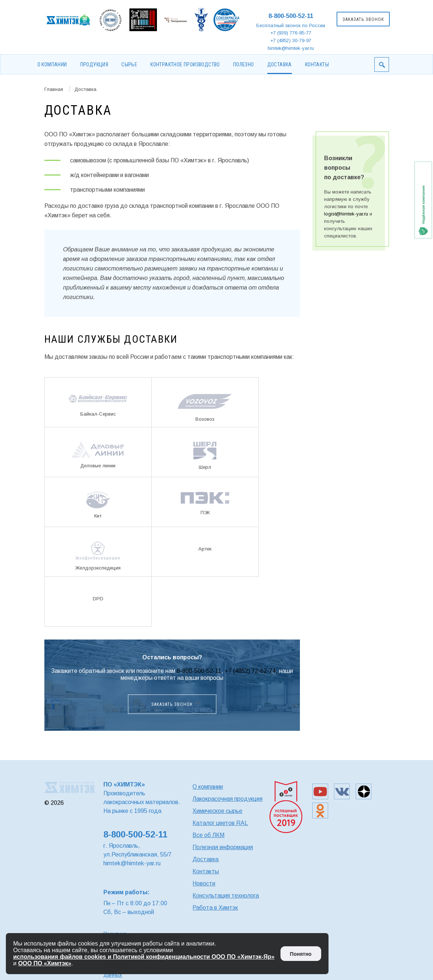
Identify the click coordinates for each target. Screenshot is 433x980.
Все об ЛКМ (208, 835)
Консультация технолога (226, 896)
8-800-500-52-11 (291, 16)
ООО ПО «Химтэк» (45, 963)
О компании (52, 65)
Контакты (317, 65)
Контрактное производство (185, 65)
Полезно (244, 65)
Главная (54, 89)
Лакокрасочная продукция (227, 799)
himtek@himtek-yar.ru (291, 48)
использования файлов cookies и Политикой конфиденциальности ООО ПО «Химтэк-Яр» (144, 957)
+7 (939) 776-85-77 (291, 33)
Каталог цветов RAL (220, 823)
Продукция (94, 65)
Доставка (280, 65)
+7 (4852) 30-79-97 (291, 40)
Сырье (129, 65)
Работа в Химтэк (215, 908)
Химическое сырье (217, 811)
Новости (204, 883)
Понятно (301, 954)
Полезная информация (223, 847)
